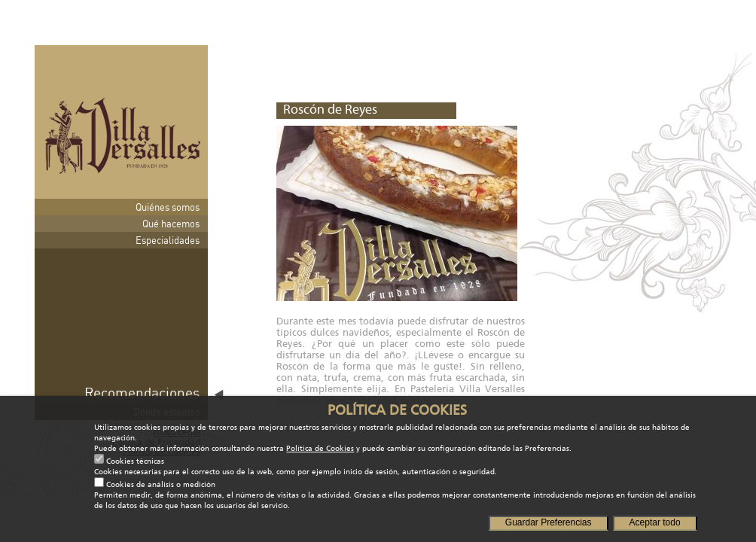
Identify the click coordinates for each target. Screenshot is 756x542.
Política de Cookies (320, 449)
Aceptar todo (655, 522)
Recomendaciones (142, 393)
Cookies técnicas (135, 461)
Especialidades (168, 240)
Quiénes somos (168, 207)
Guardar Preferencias (549, 522)
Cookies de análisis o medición (161, 485)
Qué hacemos (171, 224)
